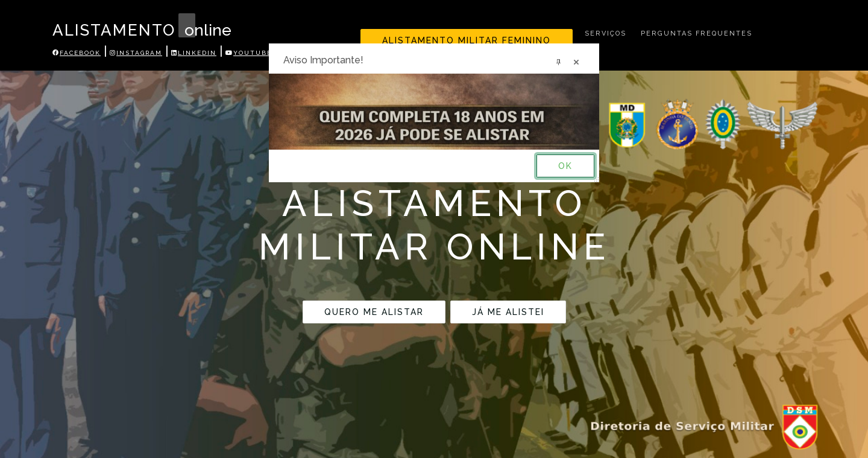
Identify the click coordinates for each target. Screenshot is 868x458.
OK (565, 166)
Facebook (77, 53)
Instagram (136, 53)
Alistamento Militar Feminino (467, 40)
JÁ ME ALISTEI (508, 312)
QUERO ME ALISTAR (374, 312)
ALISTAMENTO (125, 30)
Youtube (249, 53)
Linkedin (194, 53)
